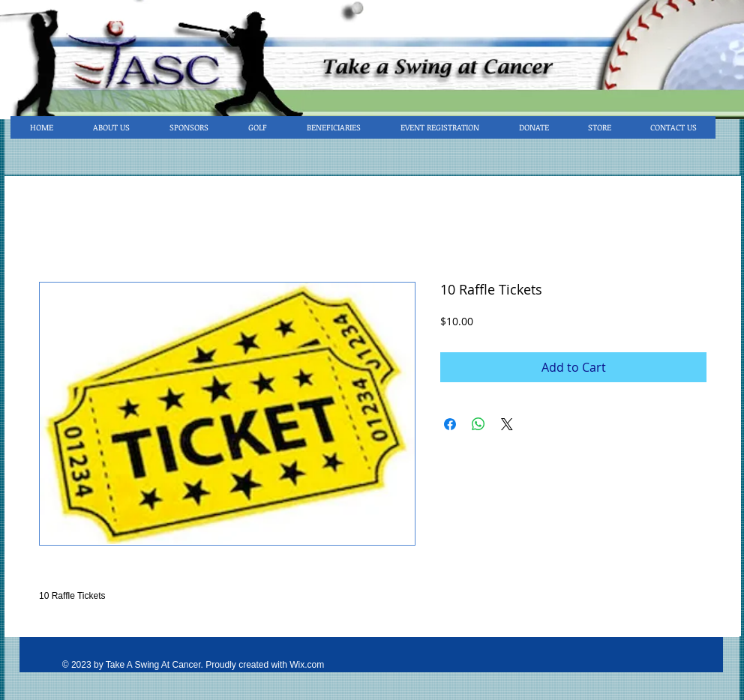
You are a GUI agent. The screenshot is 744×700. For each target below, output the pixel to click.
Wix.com (307, 665)
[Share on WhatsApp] (478, 424)
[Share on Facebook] (450, 424)
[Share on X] (507, 424)
